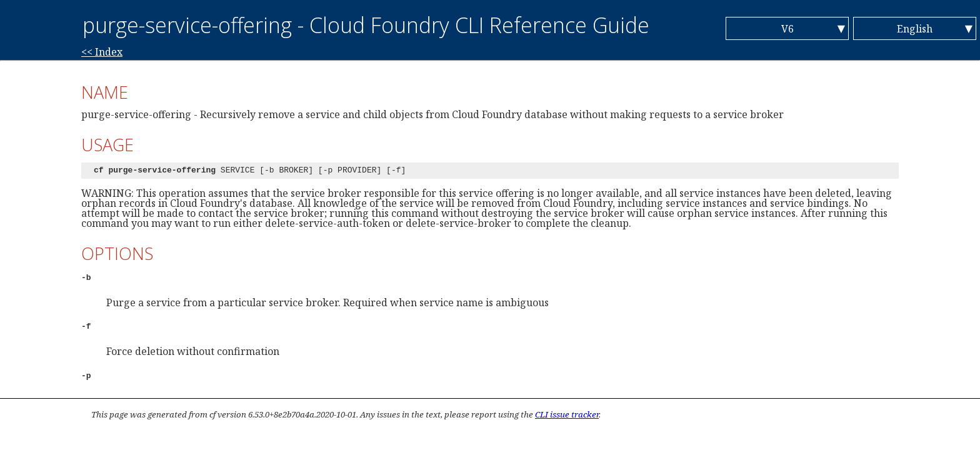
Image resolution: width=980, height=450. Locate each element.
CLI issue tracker (567, 414)
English (915, 29)
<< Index (102, 52)
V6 (787, 29)
